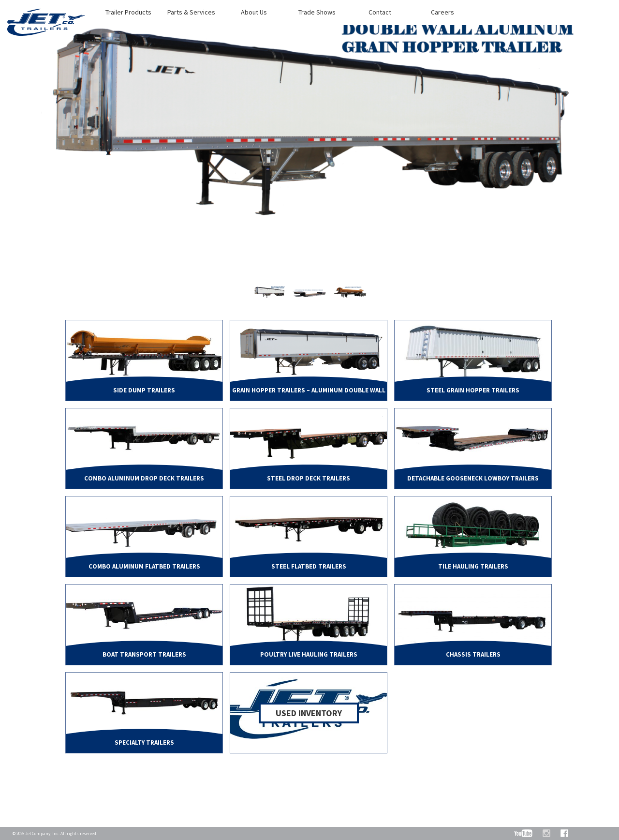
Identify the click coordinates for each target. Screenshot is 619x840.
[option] (309, 146)
